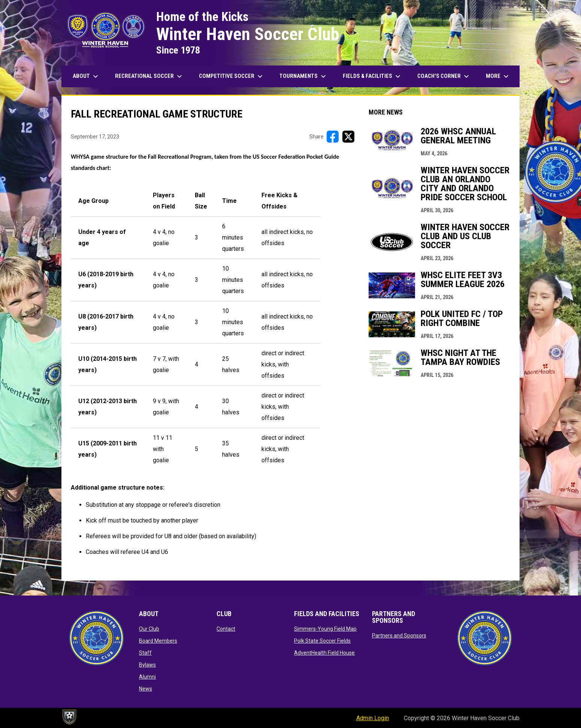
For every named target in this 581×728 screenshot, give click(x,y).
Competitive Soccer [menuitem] (232, 76)
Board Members (158, 641)
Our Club (149, 629)
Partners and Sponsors (399, 636)
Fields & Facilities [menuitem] (373, 76)
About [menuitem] (86, 76)
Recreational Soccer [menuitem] (149, 76)
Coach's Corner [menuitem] (444, 76)
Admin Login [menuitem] (373, 718)
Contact (226, 629)
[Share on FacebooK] (333, 137)
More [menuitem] (498, 76)
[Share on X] (348, 137)
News (146, 689)
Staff (145, 653)
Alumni (147, 677)
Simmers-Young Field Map (325, 629)
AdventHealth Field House (324, 653)
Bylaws (147, 665)
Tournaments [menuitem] (304, 76)
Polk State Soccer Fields (322, 641)
